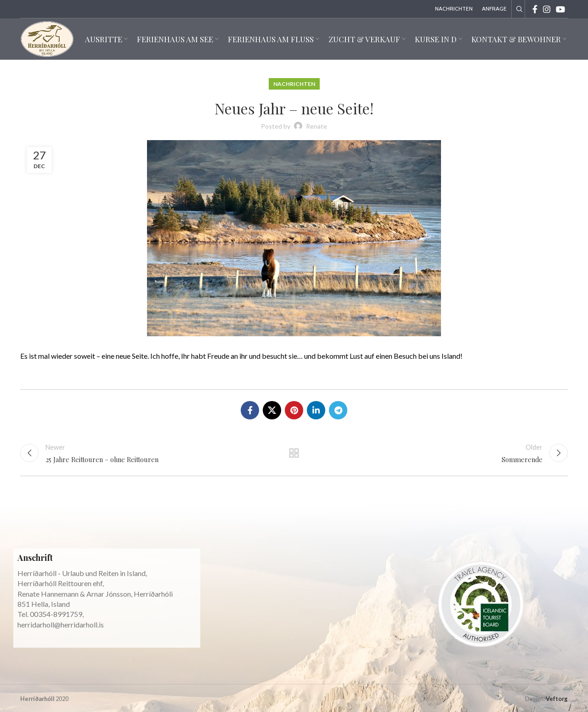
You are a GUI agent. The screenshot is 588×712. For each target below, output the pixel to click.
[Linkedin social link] (316, 410)
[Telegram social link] (338, 410)
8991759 (68, 614)
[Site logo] (47, 38)
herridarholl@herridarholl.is (61, 624)
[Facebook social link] (535, 9)
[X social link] (272, 410)
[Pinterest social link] (294, 410)
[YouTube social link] (560, 9)
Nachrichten (294, 84)
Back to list (294, 453)
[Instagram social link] (547, 9)
